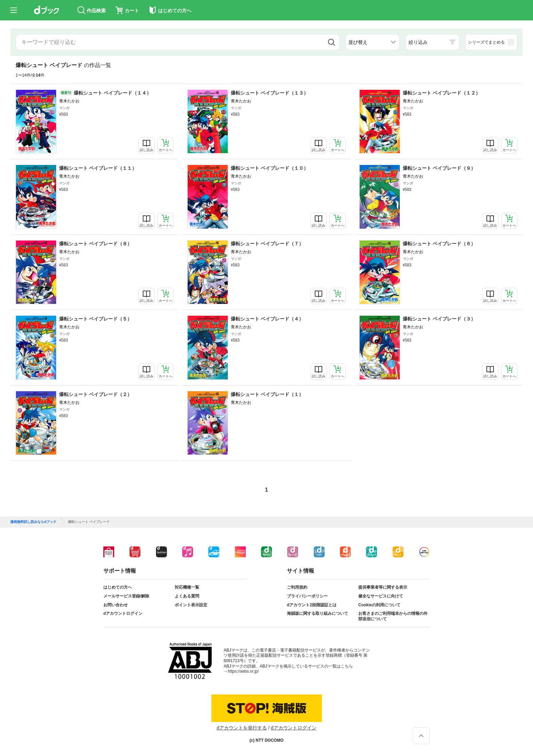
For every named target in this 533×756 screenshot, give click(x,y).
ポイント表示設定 (191, 605)
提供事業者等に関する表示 (383, 587)
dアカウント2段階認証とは (312, 605)
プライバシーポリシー (307, 596)
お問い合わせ (116, 605)
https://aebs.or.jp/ (243, 671)
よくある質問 (187, 596)
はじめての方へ (118, 587)
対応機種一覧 (187, 587)
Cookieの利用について (379, 605)
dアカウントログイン (123, 613)
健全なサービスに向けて (381, 596)
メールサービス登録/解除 (126, 596)
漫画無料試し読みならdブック (33, 522)
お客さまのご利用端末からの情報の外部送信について (393, 616)
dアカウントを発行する (242, 728)
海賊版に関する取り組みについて (317, 613)
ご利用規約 (297, 587)
